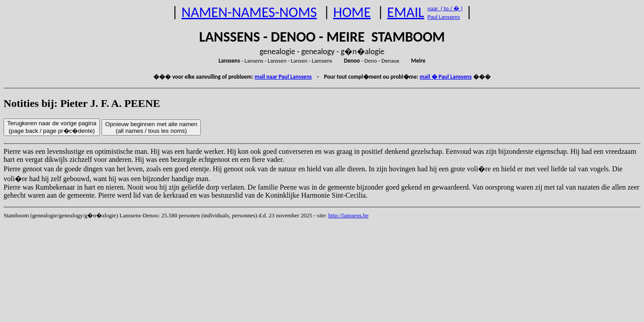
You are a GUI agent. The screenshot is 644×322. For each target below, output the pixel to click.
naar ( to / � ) (445, 8)
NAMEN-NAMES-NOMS (249, 12)
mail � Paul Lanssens (445, 77)
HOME (352, 12)
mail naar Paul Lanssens (283, 77)
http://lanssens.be (348, 215)
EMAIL (406, 12)
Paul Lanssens (444, 17)
